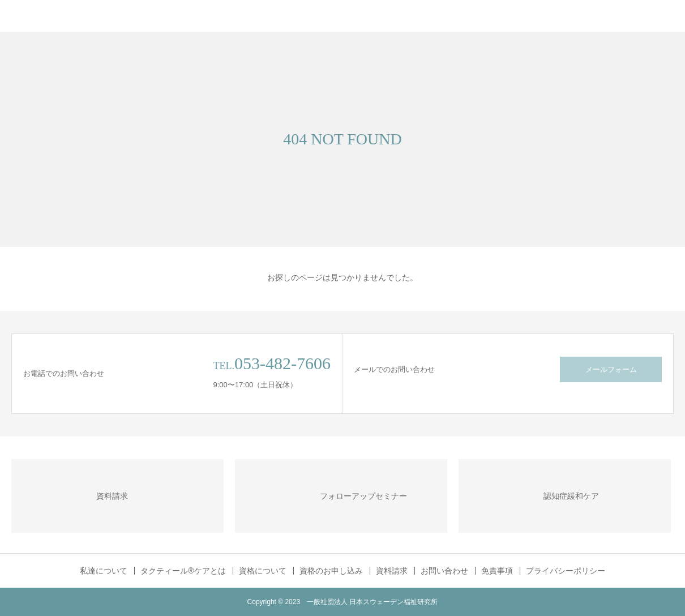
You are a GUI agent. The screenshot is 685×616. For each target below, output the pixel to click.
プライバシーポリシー (566, 571)
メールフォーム (611, 369)
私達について (104, 571)
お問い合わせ (444, 571)
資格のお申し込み (331, 571)
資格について (263, 571)
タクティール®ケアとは (183, 571)
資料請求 (392, 571)
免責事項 (497, 571)
